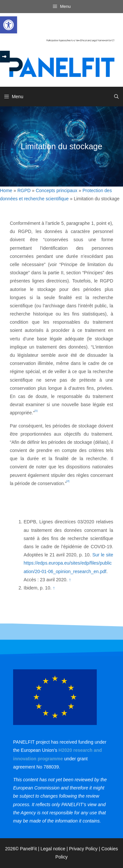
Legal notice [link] (53, 849)
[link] (9, 25)
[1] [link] (36, 411)
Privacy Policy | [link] (85, 849)
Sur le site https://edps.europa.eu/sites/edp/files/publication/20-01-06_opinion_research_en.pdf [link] (68, 563)
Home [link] (6, 190)
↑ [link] (70, 580)
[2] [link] (68, 481)
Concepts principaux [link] (57, 190)
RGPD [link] (24, 190)
